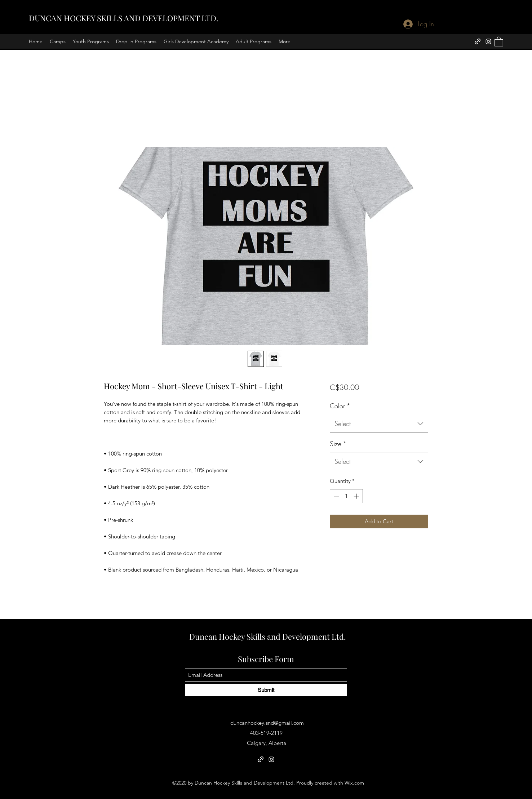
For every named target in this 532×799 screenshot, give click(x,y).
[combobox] (379, 424)
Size (338, 444)
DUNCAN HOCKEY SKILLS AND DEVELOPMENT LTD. (124, 18)
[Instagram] (488, 41)
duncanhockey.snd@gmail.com (267, 723)
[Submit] (266, 690)
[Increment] (357, 496)
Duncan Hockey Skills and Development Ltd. (268, 636)
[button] (499, 41)
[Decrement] (336, 496)
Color (340, 406)
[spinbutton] (346, 496)
